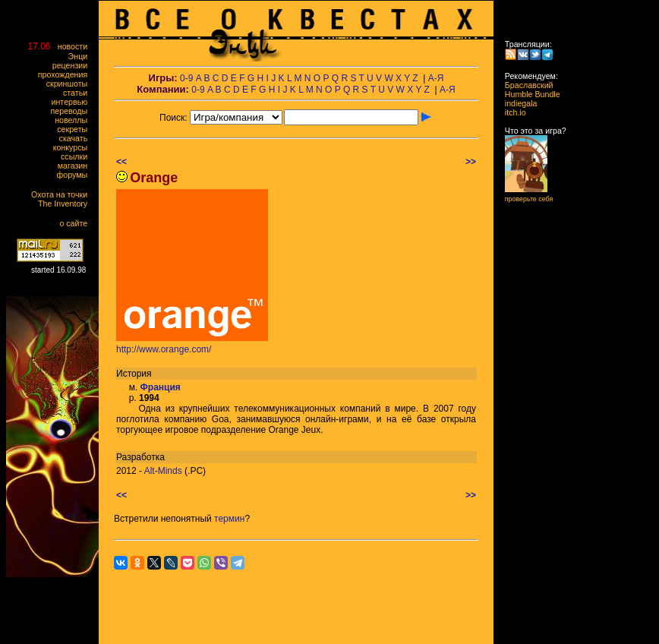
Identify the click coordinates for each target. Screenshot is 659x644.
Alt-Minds (163, 471)
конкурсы (74, 147)
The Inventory (66, 204)
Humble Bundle (528, 94)
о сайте (77, 223)
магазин (76, 166)
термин (229, 519)
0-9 (186, 78)
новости (76, 46)
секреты (76, 129)
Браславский (525, 85)
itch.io (511, 112)
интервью (73, 102)
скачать (77, 138)
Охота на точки (63, 194)
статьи (79, 93)
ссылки (77, 156)
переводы (73, 111)
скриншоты (70, 84)
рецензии (73, 65)
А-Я (436, 78)
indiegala (516, 103)
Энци (81, 56)
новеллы (74, 120)
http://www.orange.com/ (164, 349)
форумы (76, 175)
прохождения (66, 74)
